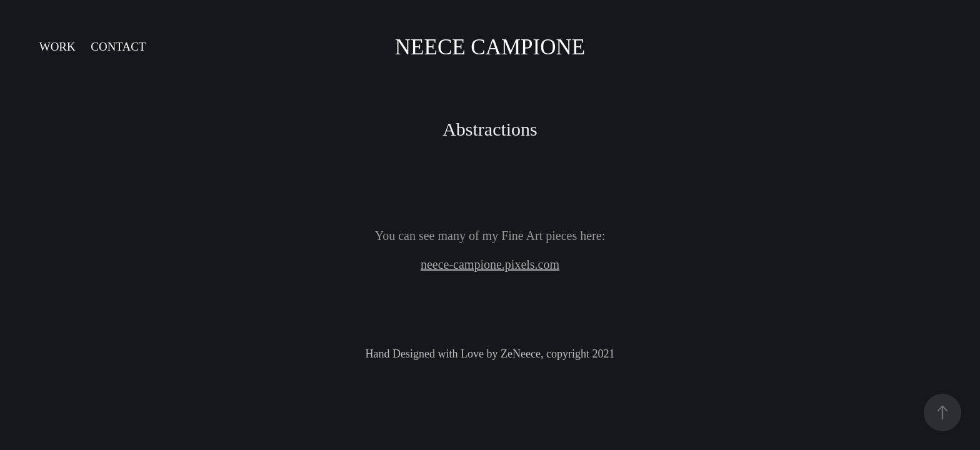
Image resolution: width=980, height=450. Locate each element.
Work (57, 47)
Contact (118, 47)
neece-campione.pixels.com (490, 264)
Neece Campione (490, 47)
